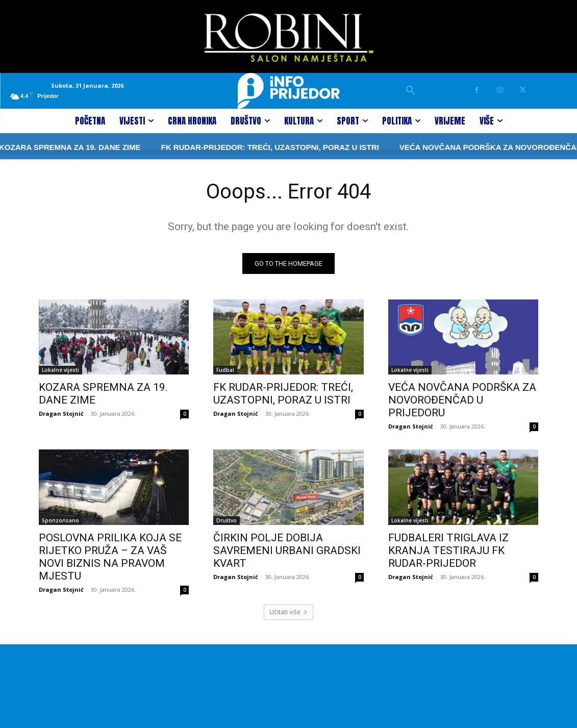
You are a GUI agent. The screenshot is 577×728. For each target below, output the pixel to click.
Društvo (227, 520)
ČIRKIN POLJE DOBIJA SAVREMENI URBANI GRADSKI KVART (287, 550)
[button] (411, 91)
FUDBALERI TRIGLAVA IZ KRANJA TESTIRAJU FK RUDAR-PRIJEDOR (448, 550)
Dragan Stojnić (61, 413)
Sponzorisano (60, 520)
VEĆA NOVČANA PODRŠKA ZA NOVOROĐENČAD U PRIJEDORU (462, 400)
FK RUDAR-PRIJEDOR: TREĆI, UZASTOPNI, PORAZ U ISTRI (243, 147)
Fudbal (225, 370)
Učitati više (288, 612)
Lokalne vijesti (60, 370)
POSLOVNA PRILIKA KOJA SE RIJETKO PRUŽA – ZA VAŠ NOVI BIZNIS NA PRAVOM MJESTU (110, 557)
